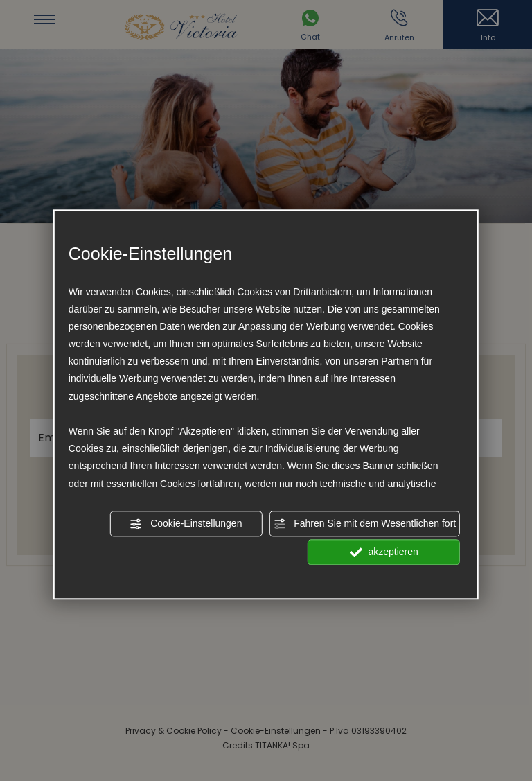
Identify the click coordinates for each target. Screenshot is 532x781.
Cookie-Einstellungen (186, 524)
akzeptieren (384, 552)
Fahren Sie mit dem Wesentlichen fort (364, 524)
